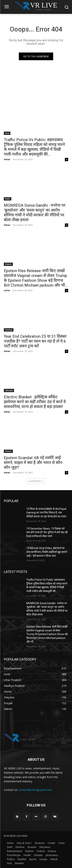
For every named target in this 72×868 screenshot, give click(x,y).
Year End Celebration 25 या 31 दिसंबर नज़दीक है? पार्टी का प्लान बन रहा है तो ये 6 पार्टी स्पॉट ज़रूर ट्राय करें (35, 341)
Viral (7, 133)
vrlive (7, 290)
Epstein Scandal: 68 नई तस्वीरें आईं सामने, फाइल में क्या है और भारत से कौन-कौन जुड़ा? (34, 463)
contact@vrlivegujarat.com (35, 790)
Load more (36, 481)
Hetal (7, 159)
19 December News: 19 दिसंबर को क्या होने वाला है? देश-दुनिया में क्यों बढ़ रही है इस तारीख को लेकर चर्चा (47, 532)
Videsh (8, 264)
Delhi (8, 199)
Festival (9, 330)
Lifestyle (9, 390)
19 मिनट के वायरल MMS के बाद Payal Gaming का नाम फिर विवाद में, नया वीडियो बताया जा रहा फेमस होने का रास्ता (46, 513)
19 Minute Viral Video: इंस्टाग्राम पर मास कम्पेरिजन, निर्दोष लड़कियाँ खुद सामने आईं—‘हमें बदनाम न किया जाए (47, 552)
